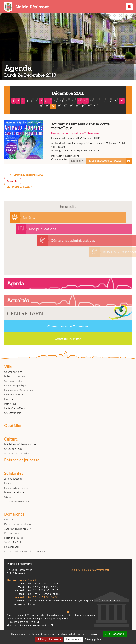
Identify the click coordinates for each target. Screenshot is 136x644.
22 (41, 106)
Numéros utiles (12, 547)
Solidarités (14, 473)
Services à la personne (16, 488)
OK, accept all (115, 634)
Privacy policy (93, 639)
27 (72, 106)
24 (53, 106)
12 (68, 100)
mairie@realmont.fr (98, 570)
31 (96, 106)
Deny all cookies (49, 639)
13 (74, 100)
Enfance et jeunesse (22, 460)
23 (47, 106)
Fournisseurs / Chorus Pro (19, 390)
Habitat (8, 483)
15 (86, 100)
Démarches (14, 514)
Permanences (11, 533)
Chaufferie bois (13, 413)
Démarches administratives (19, 524)
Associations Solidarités (17, 501)
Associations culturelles (17, 453)
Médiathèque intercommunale (20, 444)
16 (92, 100)
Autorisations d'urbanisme (18, 529)
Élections (9, 519)
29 (84, 106)
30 (90, 106)
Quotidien (13, 426)
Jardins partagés (13, 479)
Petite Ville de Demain (16, 408)
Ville (8, 367)
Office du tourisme (14, 394)
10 (56, 100)
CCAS (7, 497)
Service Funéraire (14, 542)
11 (62, 100)
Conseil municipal (13, 372)
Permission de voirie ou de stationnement (26, 551)
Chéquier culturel (14, 449)
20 (116, 100)
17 (98, 100)
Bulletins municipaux (15, 376)
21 (122, 100)
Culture (11, 439)
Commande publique (15, 385)
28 (78, 106)
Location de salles (14, 538)
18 (104, 100)
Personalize (74, 639)
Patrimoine (10, 404)
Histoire (9, 399)
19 (110, 100)
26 (66, 106)
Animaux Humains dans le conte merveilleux (68, 142)
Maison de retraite (14, 492)
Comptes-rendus (13, 381)
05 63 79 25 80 (79, 570)
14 (80, 100)
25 (59, 106)
